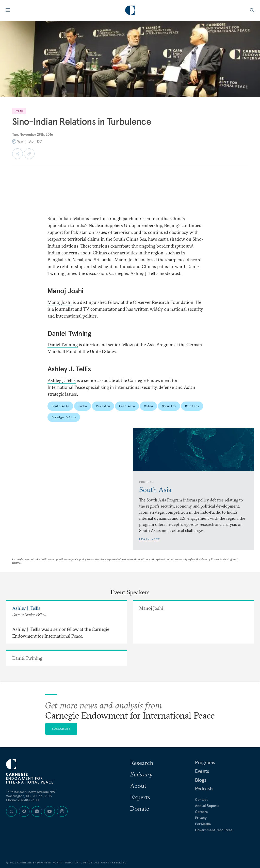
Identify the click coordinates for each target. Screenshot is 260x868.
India (83, 406)
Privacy (201, 818)
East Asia (127, 406)
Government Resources (214, 830)
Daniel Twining (63, 345)
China (148, 406)
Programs (205, 762)
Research (142, 763)
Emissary (141, 774)
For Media (203, 824)
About (138, 786)
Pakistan (103, 406)
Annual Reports (207, 806)
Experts (140, 797)
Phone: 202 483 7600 (22, 800)
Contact (201, 800)
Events (202, 771)
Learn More (150, 539)
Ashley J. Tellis (62, 380)
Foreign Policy (64, 417)
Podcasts (204, 789)
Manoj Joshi (60, 302)
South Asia (60, 406)
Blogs (201, 780)
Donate (140, 808)
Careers (201, 812)
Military (192, 406)
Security (169, 406)
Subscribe (61, 729)
